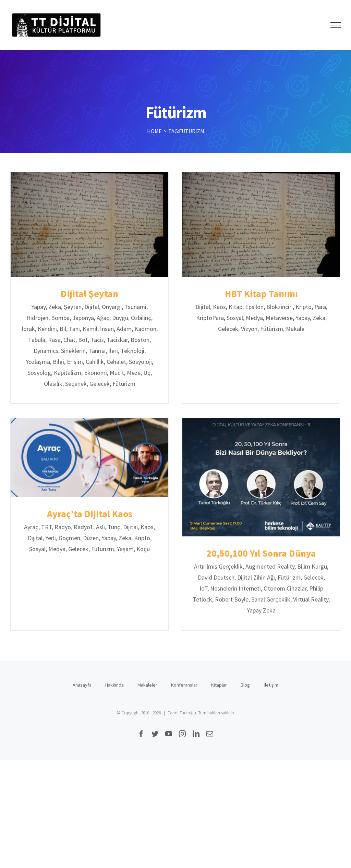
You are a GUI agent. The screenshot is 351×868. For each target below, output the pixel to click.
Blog (245, 694)
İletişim (271, 694)
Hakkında (114, 694)
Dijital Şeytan (89, 294)
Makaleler (147, 694)
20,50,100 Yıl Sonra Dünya (252, 555)
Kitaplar (219, 694)
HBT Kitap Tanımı (258, 294)
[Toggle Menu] (336, 25)
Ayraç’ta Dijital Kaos (102, 500)
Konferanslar (184, 694)
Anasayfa (82, 694)
